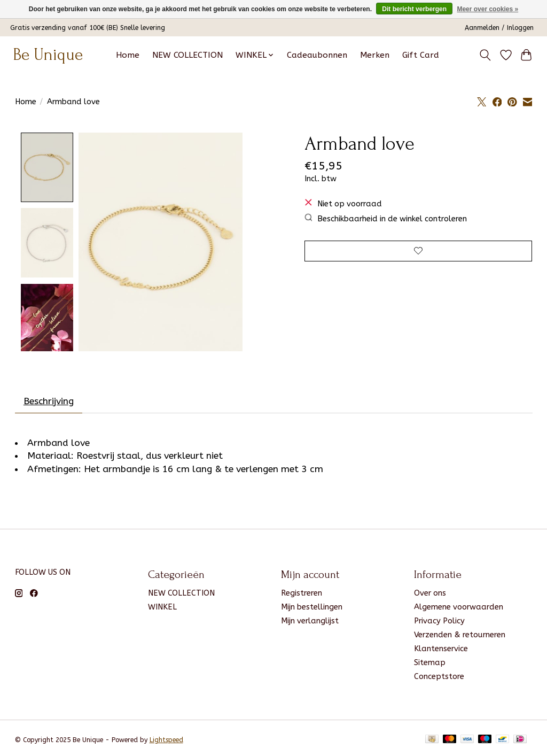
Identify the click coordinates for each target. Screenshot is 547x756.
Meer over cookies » (487, 9)
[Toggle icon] (485, 55)
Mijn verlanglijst (310, 623)
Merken (375, 55)
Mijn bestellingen (312, 609)
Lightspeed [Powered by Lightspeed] (166, 742)
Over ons (430, 595)
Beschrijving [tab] (49, 403)
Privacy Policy (439, 623)
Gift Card (421, 55)
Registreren (302, 595)
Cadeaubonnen (317, 55)
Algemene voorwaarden (459, 609)
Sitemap (430, 665)
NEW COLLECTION (187, 55)
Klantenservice (441, 651)
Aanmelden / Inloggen (499, 28)
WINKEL (162, 609)
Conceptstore (439, 679)
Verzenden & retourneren (460, 637)
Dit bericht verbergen (414, 9)
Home (128, 55)
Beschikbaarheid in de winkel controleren (386, 218)
